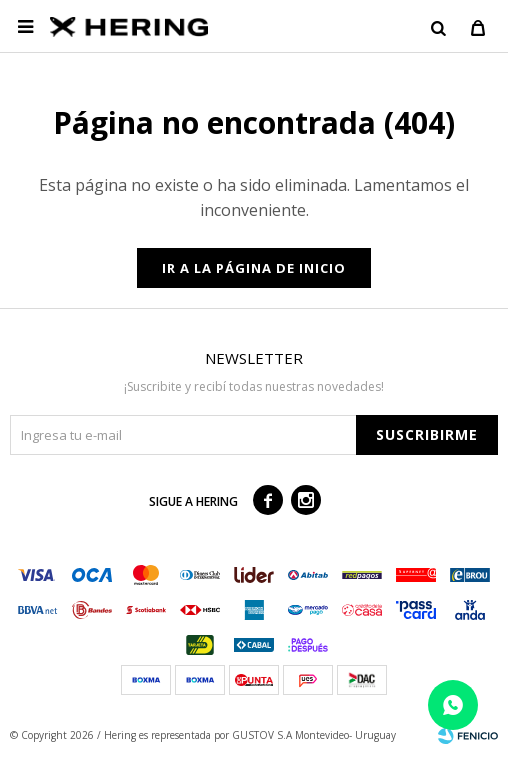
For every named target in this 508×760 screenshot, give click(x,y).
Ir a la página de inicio (254, 268)
